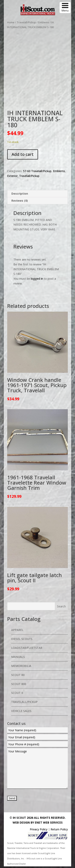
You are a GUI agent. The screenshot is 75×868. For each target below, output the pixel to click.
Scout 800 (19, 686)
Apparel (17, 631)
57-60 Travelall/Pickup (37, 173)
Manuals (18, 658)
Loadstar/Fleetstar (27, 650)
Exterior (12, 177)
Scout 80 (18, 676)
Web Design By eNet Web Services (38, 824)
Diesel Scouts (22, 640)
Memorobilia (21, 667)
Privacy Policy (39, 831)
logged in (37, 280)
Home (11, 22)
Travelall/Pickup (26, 22)
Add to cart (23, 156)
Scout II (17, 695)
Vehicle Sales (21, 712)
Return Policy (59, 831)
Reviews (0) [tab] (20, 202)
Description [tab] (20, 195)
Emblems (44, 22)
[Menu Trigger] (65, 8)
